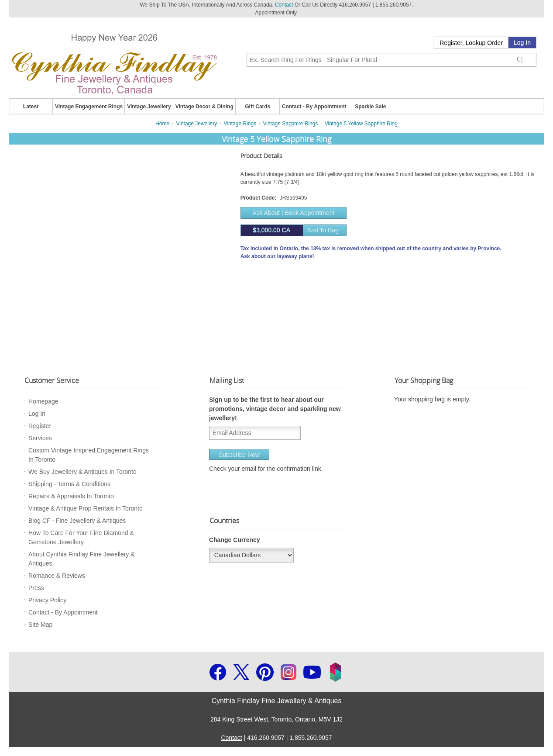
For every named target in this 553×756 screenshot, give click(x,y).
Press (36, 588)
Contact (284, 5)
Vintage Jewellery (149, 107)
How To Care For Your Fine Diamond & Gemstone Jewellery (81, 537)
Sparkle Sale (370, 107)
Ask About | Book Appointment (293, 213)
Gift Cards (258, 107)
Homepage (43, 401)
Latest (31, 107)
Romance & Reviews (57, 576)
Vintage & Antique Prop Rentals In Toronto (86, 508)
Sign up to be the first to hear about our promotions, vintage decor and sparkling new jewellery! (275, 409)
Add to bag (290, 230)
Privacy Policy (47, 600)
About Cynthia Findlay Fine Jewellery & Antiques (82, 559)
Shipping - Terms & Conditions (69, 484)
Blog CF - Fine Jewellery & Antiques (77, 521)
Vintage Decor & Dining (204, 107)
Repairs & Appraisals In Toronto (71, 496)
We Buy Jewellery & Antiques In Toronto (82, 472)
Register (40, 426)
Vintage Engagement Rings (89, 107)
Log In (522, 43)
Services (40, 438)
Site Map (40, 625)
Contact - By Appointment (314, 107)
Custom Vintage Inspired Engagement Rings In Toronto (89, 455)
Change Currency (235, 540)
